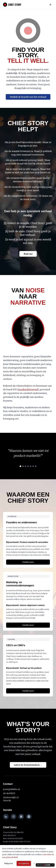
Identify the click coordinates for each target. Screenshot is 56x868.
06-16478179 (9, 793)
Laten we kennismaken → (28, 765)
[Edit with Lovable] (44, 865)
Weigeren (9, 863)
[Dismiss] (53, 865)
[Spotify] (29, 817)
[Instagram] (14, 817)
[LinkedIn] (6, 817)
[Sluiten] (34, 863)
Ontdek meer (28, 562)
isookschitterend (28, 389)
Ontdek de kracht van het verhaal (28, 97)
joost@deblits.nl (11, 789)
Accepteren (24, 863)
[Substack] (21, 817)
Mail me (28, 254)
